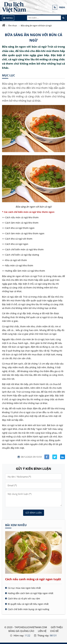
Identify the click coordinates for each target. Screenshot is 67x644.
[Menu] (8, 18)
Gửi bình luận (34, 513)
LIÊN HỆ (42, 631)
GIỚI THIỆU (57, 627)
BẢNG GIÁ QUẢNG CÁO (21, 631)
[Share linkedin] (63, 457)
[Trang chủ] (4, 25)
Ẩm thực (13, 26)
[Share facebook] (47, 457)
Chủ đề (54, 631)
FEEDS (62, 7)
